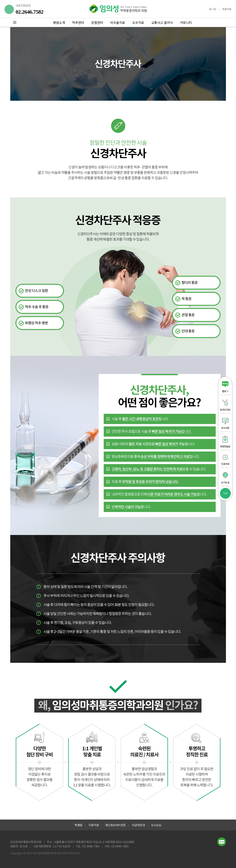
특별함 (78, 825)
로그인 (213, 9)
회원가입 (227, 9)
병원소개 (59, 22)
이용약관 (94, 825)
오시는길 (156, 825)
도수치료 (138, 22)
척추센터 (78, 22)
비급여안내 (138, 825)
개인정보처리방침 (115, 825)
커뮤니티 (186, 22)
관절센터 (97, 22)
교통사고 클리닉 (162, 22)
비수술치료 (118, 22)
